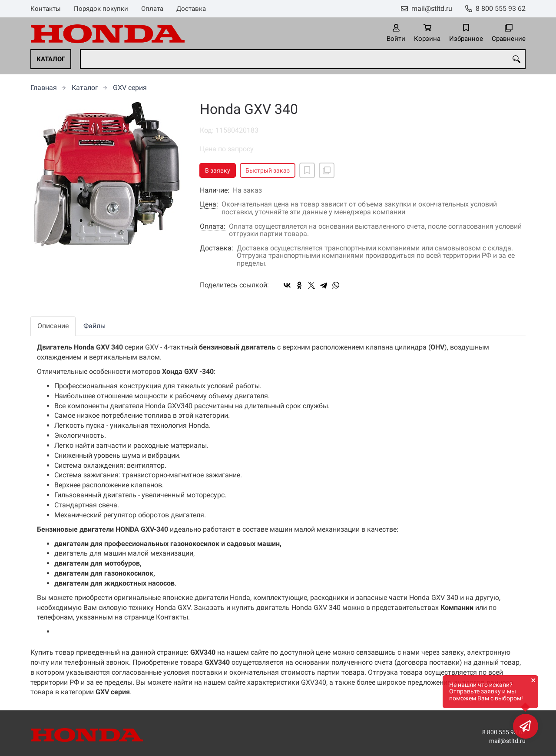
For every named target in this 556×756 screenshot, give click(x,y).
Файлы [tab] (94, 326)
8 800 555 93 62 (501, 8)
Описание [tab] (53, 326)
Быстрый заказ (268, 170)
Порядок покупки (101, 9)
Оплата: (213, 226)
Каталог (51, 59)
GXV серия (130, 88)
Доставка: (217, 248)
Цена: (209, 204)
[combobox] (303, 59)
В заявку (218, 170)
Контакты (46, 9)
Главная (44, 88)
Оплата (152, 9)
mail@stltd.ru (432, 8)
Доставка (191, 9)
